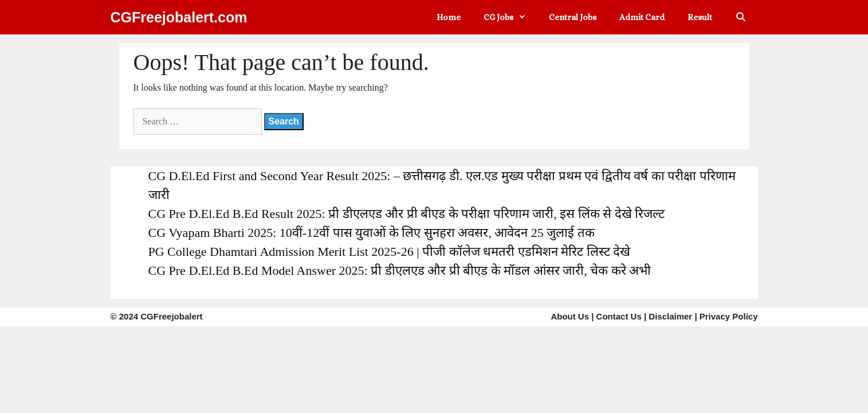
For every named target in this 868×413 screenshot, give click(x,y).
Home (449, 17)
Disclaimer (670, 316)
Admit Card (642, 17)
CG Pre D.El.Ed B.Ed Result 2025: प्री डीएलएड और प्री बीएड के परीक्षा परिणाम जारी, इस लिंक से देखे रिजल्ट (407, 214)
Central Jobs (573, 17)
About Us (570, 316)
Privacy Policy (729, 316)
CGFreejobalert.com (179, 17)
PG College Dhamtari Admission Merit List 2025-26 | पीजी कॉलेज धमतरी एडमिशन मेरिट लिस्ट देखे (390, 252)
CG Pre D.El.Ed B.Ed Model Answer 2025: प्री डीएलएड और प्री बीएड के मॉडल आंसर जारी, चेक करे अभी (400, 270)
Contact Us (619, 316)
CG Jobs (510, 17)
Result (700, 17)
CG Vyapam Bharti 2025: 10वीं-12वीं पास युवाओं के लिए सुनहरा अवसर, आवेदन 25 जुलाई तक (372, 233)
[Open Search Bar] (741, 17)
